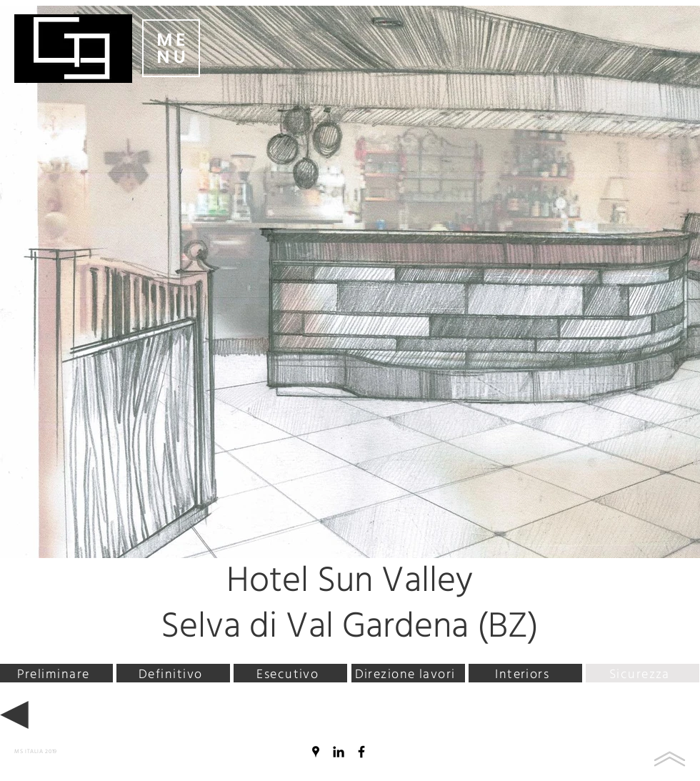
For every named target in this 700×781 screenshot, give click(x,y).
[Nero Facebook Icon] (361, 752)
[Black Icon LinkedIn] (339, 752)
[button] (171, 48)
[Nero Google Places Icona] (316, 752)
